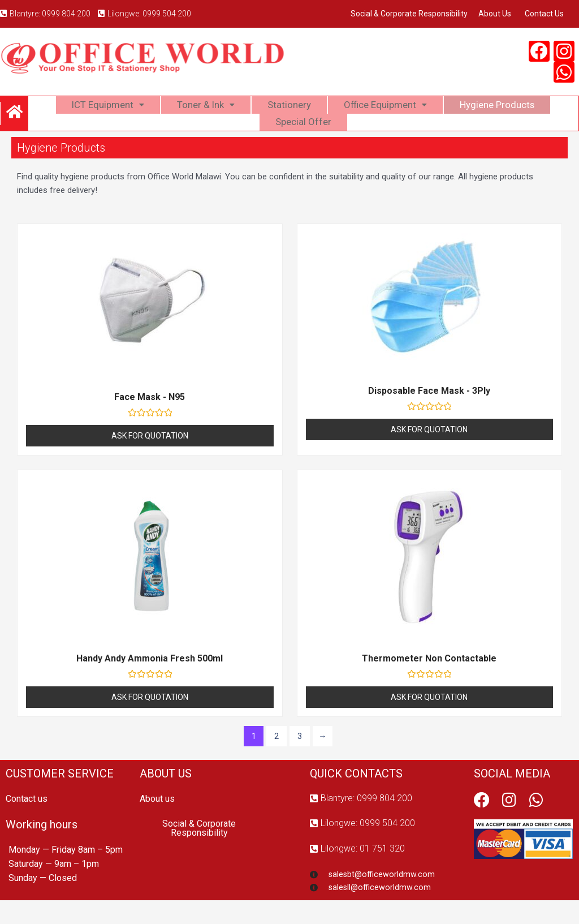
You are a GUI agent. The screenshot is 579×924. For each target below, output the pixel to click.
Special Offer (304, 138)
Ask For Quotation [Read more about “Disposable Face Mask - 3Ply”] (429, 451)
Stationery (288, 109)
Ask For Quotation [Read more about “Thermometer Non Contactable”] (429, 719)
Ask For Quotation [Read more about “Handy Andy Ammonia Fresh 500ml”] (150, 719)
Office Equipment (387, 109)
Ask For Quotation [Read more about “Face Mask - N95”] (150, 457)
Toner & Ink (201, 109)
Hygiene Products (505, 109)
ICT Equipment (99, 109)
